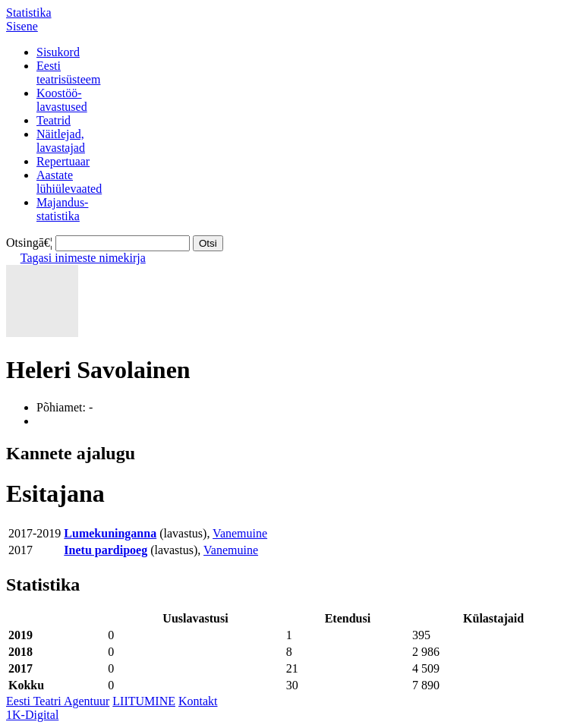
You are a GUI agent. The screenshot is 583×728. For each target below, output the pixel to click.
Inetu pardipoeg (106, 550)
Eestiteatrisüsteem (68, 72)
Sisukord (58, 52)
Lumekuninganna (110, 533)
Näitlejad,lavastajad (61, 141)
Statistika (29, 13)
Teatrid (54, 120)
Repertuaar (63, 161)
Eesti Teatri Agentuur (58, 701)
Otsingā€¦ (29, 243)
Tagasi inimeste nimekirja (83, 258)
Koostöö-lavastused (62, 100)
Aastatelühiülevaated (69, 182)
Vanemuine (240, 533)
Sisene (22, 26)
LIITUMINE (144, 701)
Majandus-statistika (62, 209)
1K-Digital (32, 715)
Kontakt (198, 701)
